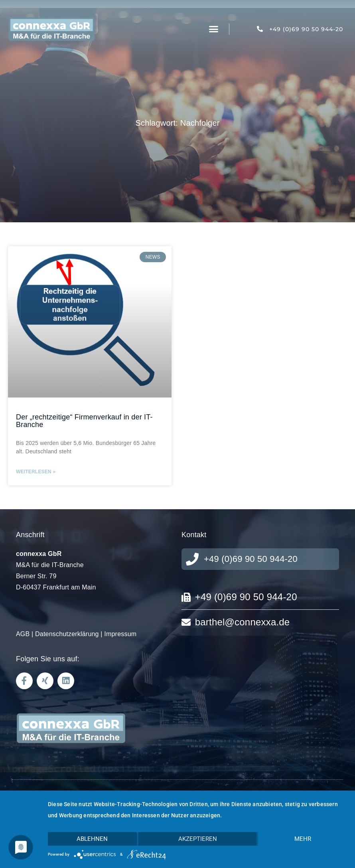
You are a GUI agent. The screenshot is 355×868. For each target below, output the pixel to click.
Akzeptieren (198, 839)
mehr (303, 839)
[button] (213, 29)
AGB (23, 634)
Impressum (120, 634)
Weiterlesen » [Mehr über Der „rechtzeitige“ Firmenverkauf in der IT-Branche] (36, 472)
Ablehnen (92, 839)
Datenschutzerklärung (67, 634)
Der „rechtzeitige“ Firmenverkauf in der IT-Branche (84, 421)
